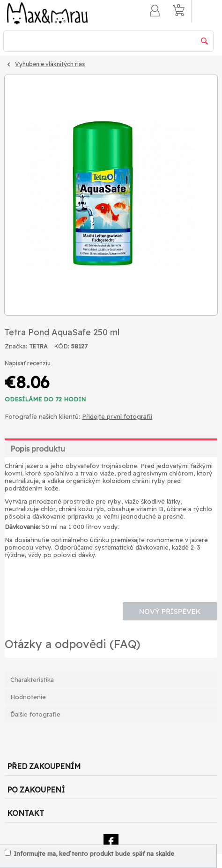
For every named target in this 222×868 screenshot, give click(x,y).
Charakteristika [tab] (32, 679)
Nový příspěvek (170, 611)
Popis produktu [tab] (38, 449)
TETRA (38, 346)
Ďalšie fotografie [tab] (35, 714)
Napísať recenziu (28, 363)
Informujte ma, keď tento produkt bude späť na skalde (89, 853)
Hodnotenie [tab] (28, 697)
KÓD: (62, 346)
